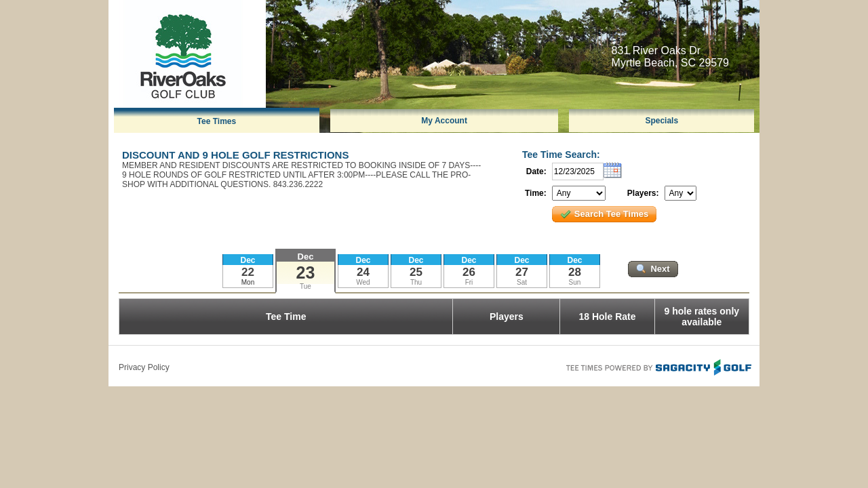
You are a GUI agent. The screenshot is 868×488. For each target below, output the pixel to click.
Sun (575, 282)
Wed (363, 282)
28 (575, 272)
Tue (305, 286)
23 (306, 272)
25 (416, 272)
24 (363, 272)
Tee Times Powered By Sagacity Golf (658, 366)
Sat (522, 282)
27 (522, 272)
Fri (469, 282)
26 (469, 272)
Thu (416, 282)
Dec (306, 257)
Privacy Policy (144, 367)
